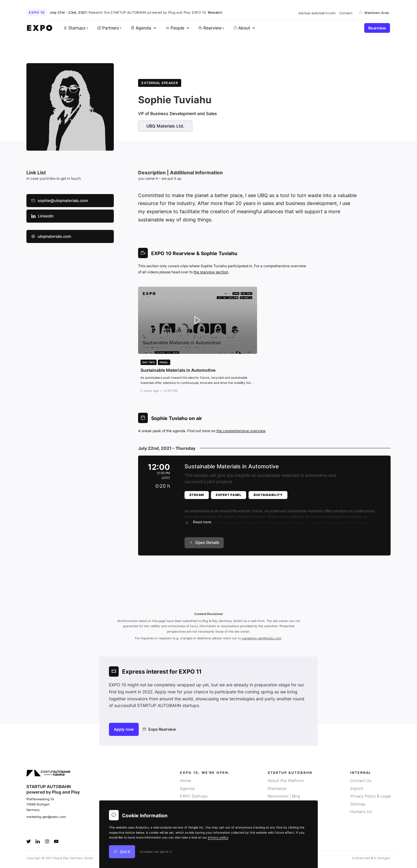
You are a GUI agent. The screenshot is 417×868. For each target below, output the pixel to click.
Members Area (374, 13)
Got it (122, 852)
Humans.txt (361, 812)
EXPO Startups (194, 796)
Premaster (277, 789)
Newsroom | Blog (284, 796)
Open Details (204, 543)
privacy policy (218, 837)
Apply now (124, 729)
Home (186, 781)
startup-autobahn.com (317, 13)
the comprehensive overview (241, 431)
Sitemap (358, 804)
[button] (283, 513)
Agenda (187, 789)
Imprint (357, 789)
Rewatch (215, 12)
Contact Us (361, 781)
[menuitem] (143, 28)
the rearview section (211, 272)
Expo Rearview (159, 729)
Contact (346, 13)
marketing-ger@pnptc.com (262, 638)
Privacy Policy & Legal (370, 796)
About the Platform (286, 781)
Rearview (377, 28)
